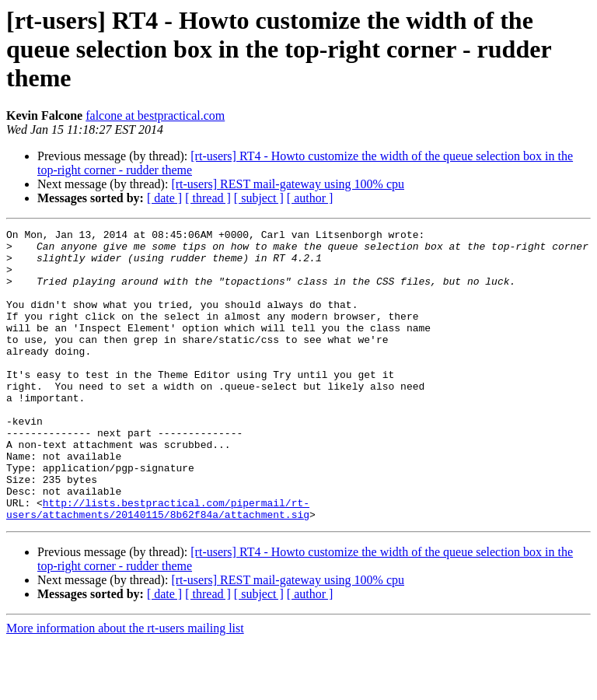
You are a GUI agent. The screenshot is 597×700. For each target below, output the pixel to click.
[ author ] (310, 198)
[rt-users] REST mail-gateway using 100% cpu (288, 184)
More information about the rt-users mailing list (125, 686)
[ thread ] (208, 198)
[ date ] (164, 198)
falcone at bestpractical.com (155, 115)
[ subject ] (259, 198)
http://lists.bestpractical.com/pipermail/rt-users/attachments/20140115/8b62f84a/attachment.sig (158, 565)
